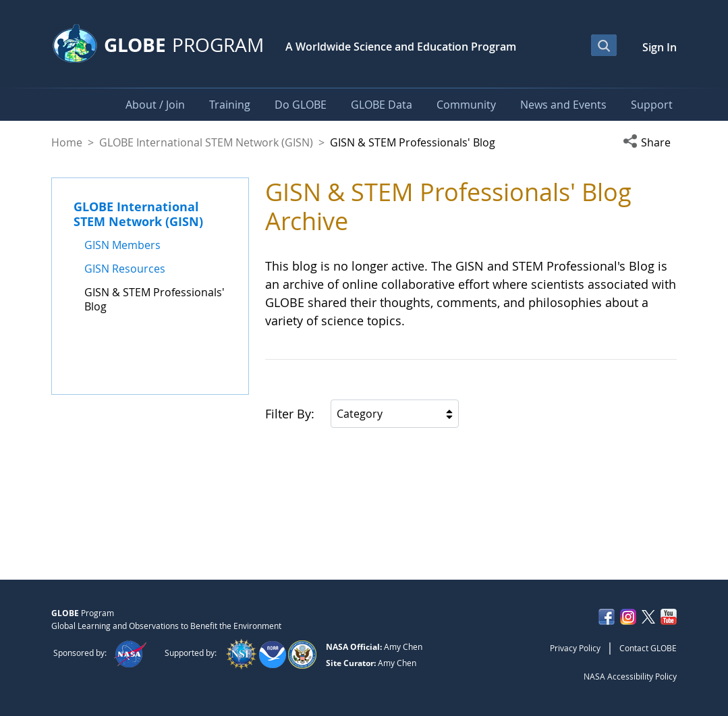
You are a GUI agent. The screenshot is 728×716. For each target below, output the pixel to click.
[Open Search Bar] (604, 45)
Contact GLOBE (648, 648)
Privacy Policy (575, 648)
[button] (650, 142)
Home (67, 142)
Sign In (660, 47)
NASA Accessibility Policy (630, 676)
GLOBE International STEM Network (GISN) (206, 142)
